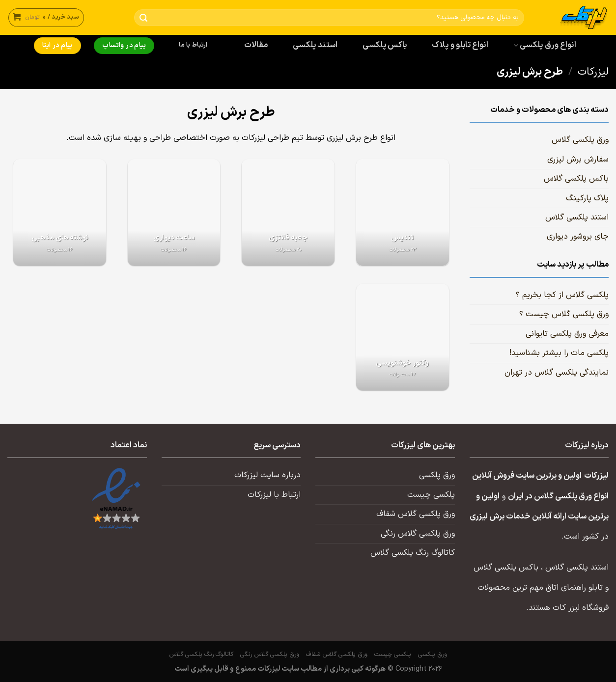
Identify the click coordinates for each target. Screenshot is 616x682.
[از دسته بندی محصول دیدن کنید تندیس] (403, 212)
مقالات (256, 45)
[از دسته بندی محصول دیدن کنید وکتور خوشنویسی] (403, 337)
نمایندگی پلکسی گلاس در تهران (557, 373)
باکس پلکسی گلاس (576, 179)
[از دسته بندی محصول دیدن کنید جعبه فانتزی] (288, 212)
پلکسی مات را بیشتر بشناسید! (559, 353)
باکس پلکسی (385, 45)
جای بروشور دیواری (578, 237)
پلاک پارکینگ (587, 198)
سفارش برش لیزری (578, 160)
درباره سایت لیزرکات (267, 475)
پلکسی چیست (431, 495)
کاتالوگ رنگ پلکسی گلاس (413, 553)
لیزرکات (593, 72)
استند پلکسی (315, 45)
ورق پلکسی (437, 475)
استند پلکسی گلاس (577, 218)
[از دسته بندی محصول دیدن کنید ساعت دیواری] (174, 212)
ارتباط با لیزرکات (274, 495)
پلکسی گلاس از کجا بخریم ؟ (562, 295)
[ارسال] (144, 18)
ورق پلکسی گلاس (580, 140)
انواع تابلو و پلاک (460, 45)
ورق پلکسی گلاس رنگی (418, 534)
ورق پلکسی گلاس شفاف (416, 514)
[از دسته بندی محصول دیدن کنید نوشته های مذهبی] (60, 212)
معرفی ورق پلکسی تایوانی (567, 334)
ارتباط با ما (193, 45)
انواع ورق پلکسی (545, 45)
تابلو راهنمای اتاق (574, 588)
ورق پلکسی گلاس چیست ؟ (564, 314)
